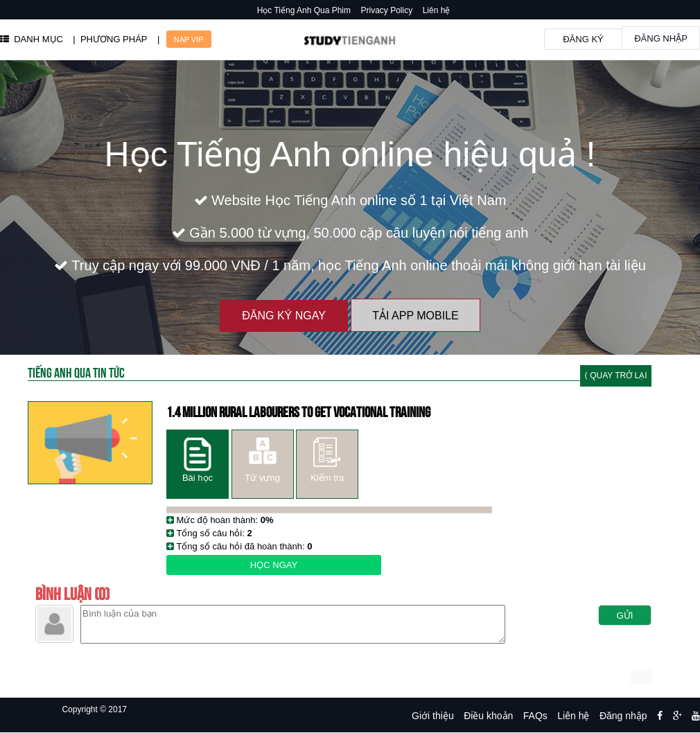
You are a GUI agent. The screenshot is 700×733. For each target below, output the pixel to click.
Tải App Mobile (415, 316)
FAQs (535, 716)
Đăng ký (583, 39)
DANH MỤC (32, 39)
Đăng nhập (661, 38)
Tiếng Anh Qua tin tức (76, 372)
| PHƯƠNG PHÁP (110, 39)
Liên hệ (437, 10)
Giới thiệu (433, 716)
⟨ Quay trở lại (616, 376)
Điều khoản (488, 716)
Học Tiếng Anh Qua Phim (304, 10)
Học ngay (274, 565)
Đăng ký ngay (284, 316)
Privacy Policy (387, 10)
